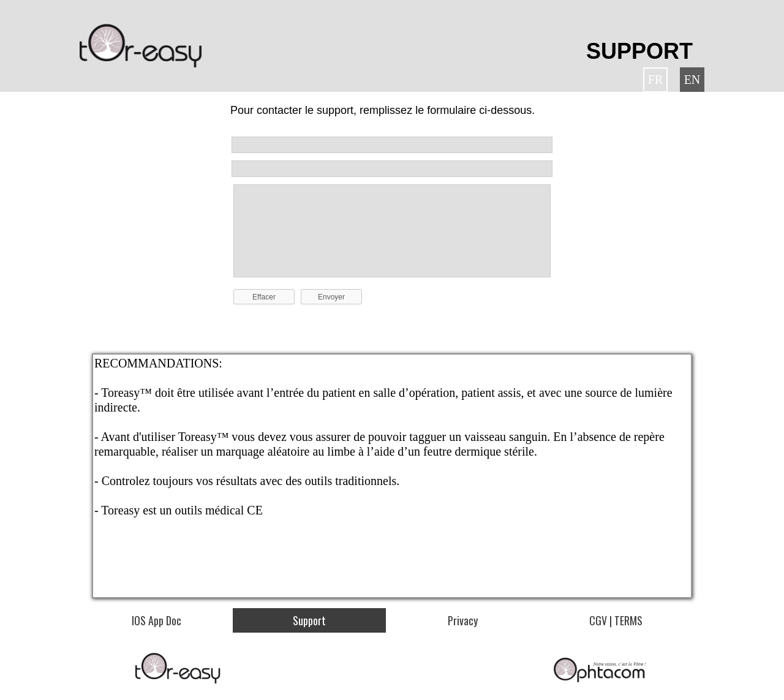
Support (309, 620)
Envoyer (331, 297)
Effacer (264, 297)
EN (692, 80)
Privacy (463, 620)
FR (655, 80)
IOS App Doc (156, 620)
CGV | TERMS (616, 620)
